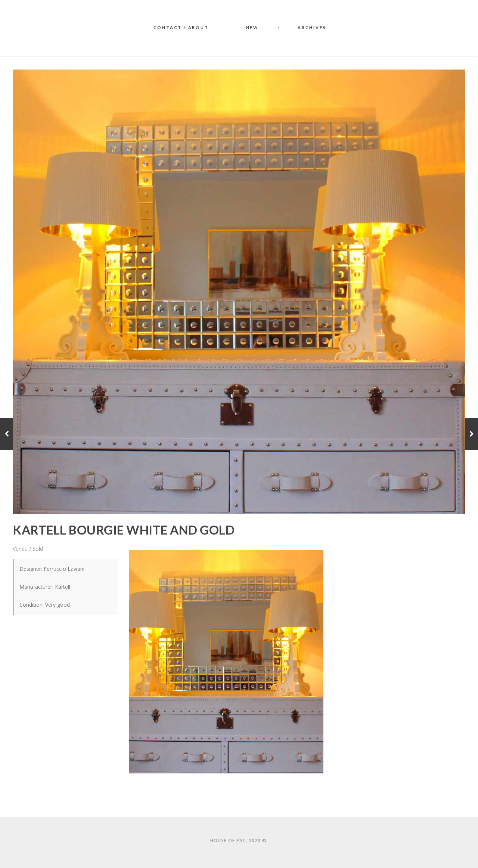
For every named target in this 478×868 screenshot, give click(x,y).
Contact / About (181, 27)
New (252, 27)
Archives (312, 27)
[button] (226, 662)
